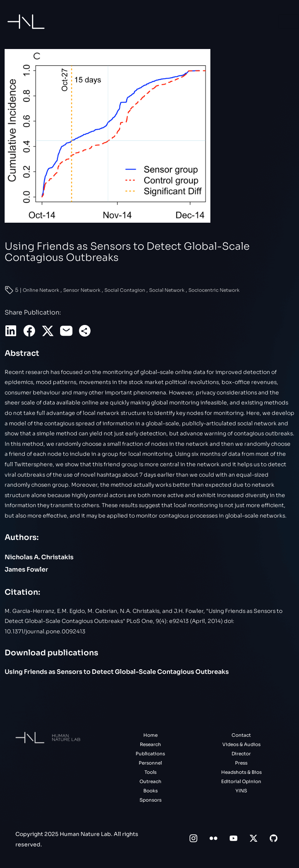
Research (150, 744)
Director (241, 754)
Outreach (150, 781)
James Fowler (26, 569)
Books (150, 791)
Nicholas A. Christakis (39, 557)
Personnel (150, 763)
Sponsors (150, 800)
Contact (241, 735)
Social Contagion (125, 290)
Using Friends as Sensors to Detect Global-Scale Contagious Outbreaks (117, 672)
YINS (241, 791)
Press (241, 763)
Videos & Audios (241, 744)
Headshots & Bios (241, 772)
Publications (150, 754)
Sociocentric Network (214, 290)
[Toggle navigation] (289, 21)
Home (150, 735)
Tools (150, 772)
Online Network (42, 290)
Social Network (167, 290)
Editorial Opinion (241, 781)
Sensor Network (82, 290)
